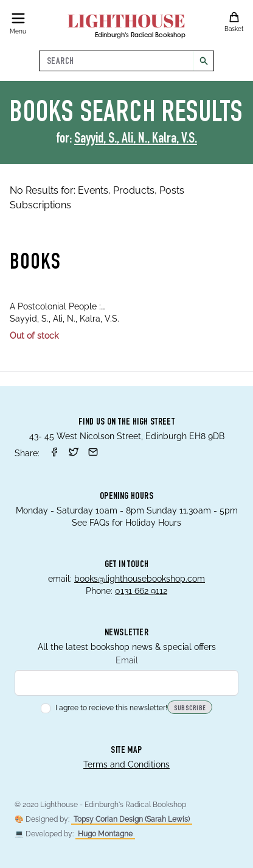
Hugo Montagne (105, 834)
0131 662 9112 (141, 591)
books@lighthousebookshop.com (140, 579)
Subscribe (190, 708)
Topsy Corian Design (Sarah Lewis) (132, 819)
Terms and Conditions (126, 764)
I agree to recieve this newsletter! (104, 708)
